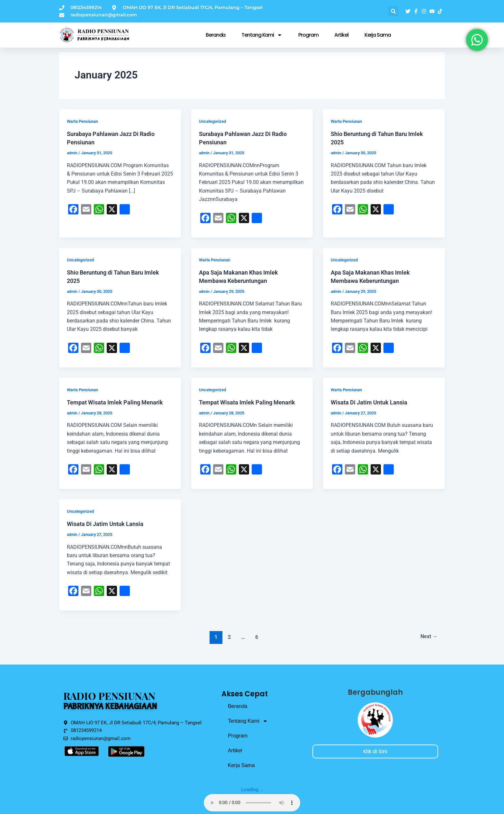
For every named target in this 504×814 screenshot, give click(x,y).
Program (308, 35)
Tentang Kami (262, 35)
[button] (393, 11)
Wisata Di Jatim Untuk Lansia (373, 402)
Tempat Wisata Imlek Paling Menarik (120, 402)
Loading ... (252, 789)
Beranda (216, 35)
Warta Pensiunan (84, 121)
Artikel (341, 35)
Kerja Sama (378, 35)
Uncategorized (214, 121)
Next (427, 637)
